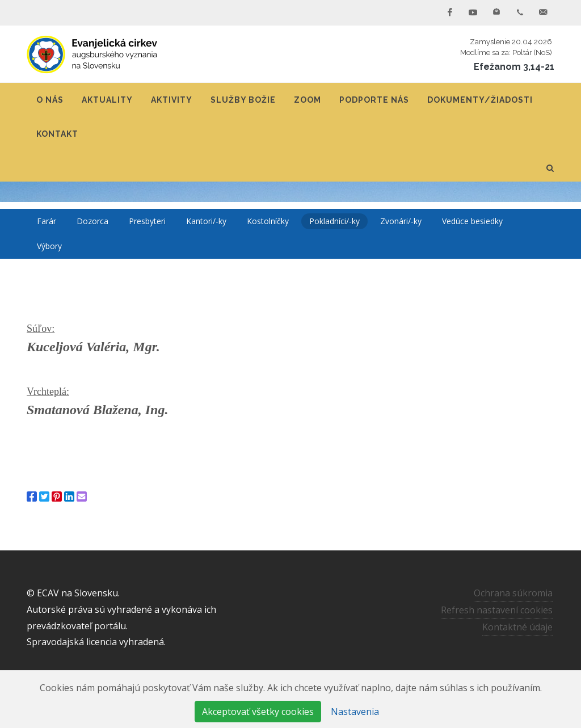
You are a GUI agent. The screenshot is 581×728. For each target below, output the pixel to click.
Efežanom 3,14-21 (514, 67)
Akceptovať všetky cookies (258, 712)
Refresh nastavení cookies (497, 610)
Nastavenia (355, 712)
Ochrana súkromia (513, 593)
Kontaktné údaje (517, 627)
